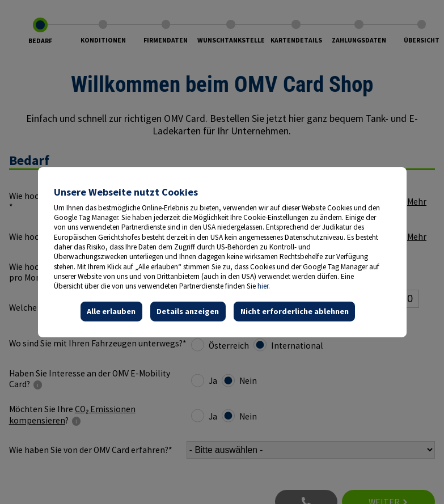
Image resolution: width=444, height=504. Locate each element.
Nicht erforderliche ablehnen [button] (294, 311)
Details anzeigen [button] (188, 311)
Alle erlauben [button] (111, 311)
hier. (264, 286)
